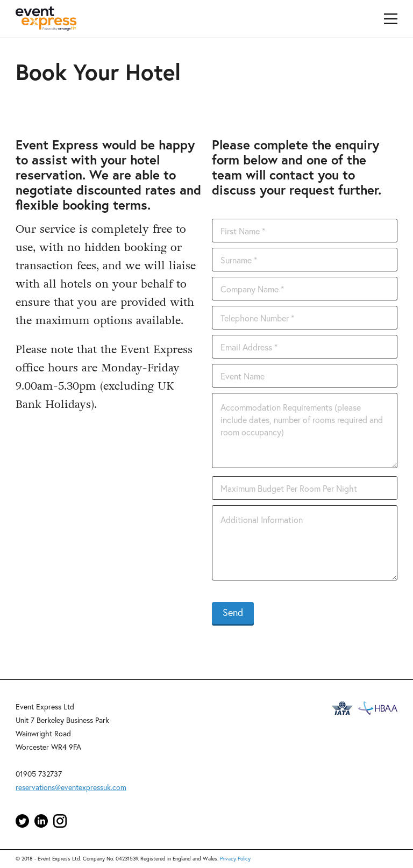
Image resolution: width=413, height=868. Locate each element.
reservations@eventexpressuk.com (71, 787)
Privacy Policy (235, 859)
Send (233, 612)
